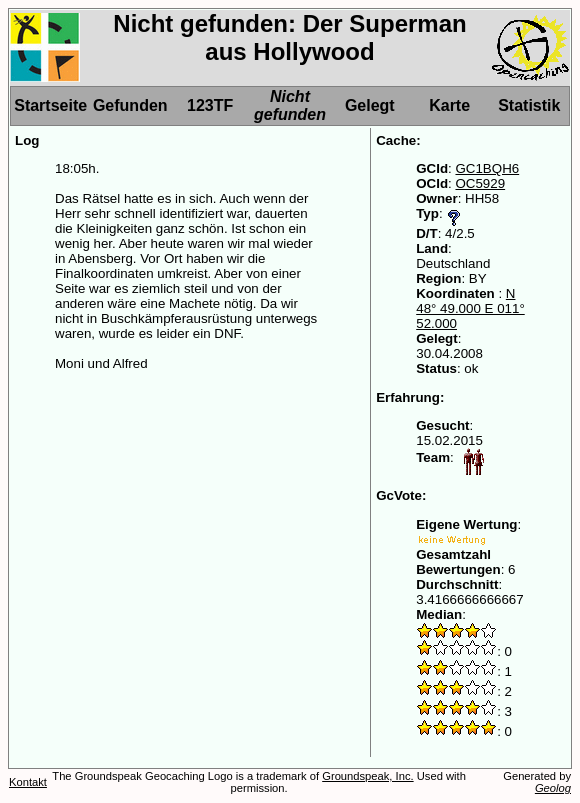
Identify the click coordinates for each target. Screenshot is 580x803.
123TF (210, 105)
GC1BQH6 (487, 168)
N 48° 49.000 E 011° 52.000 (470, 308)
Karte (449, 105)
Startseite (50, 105)
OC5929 (480, 183)
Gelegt (370, 105)
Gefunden (130, 105)
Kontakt (28, 782)
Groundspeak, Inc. (367, 776)
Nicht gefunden (290, 105)
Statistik (529, 105)
